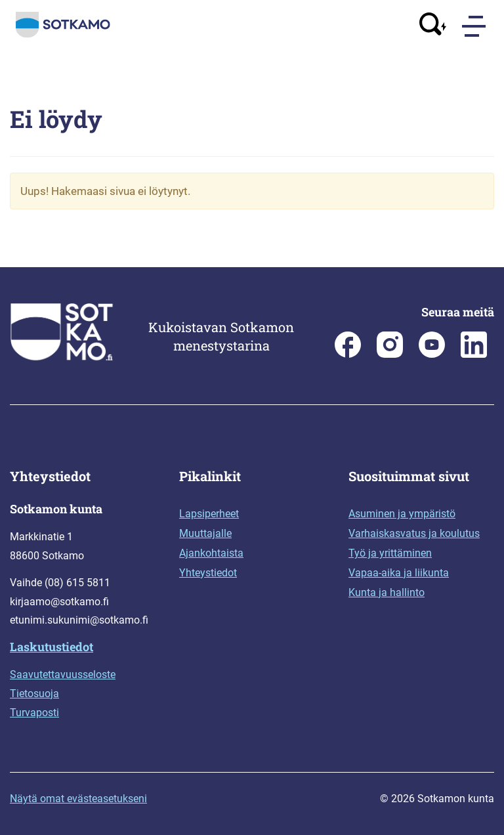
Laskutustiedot (52, 647)
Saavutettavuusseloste (63, 674)
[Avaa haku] (433, 26)
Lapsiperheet (209, 514)
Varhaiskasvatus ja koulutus (414, 533)
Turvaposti (34, 713)
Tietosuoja (34, 694)
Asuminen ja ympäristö (402, 514)
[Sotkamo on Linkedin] (474, 354)
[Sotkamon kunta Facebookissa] (348, 354)
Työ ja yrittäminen (390, 553)
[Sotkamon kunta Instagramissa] (390, 354)
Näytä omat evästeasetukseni (78, 799)
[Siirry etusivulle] (63, 35)
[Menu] (475, 26)
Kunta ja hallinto (387, 592)
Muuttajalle (205, 533)
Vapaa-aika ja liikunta (399, 573)
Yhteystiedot (208, 573)
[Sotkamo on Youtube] (432, 354)
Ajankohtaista (211, 553)
